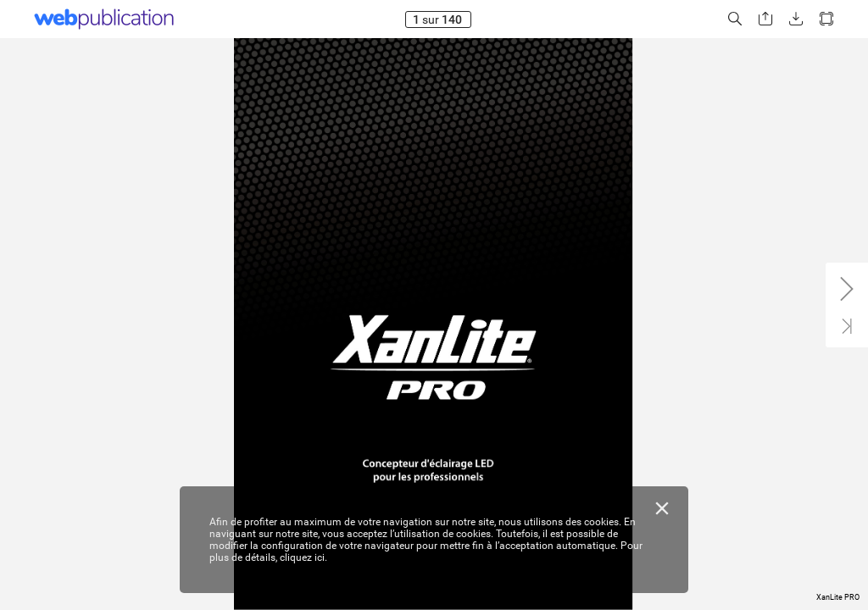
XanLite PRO (838, 597)
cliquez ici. (303, 557)
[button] (735, 19)
